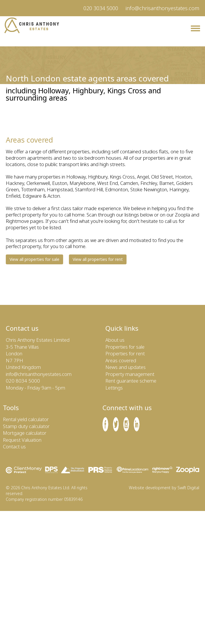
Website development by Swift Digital (164, 488)
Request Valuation (22, 440)
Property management (130, 374)
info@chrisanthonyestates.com (162, 8)
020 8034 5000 (23, 381)
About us (115, 340)
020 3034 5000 (101, 8)
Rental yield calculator (26, 419)
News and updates (126, 367)
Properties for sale (125, 347)
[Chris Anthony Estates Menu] (195, 28)
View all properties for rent (98, 259)
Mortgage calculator (25, 433)
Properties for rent (125, 353)
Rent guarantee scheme (131, 381)
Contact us (14, 446)
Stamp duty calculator (26, 426)
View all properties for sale (34, 259)
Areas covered (121, 360)
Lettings (114, 388)
